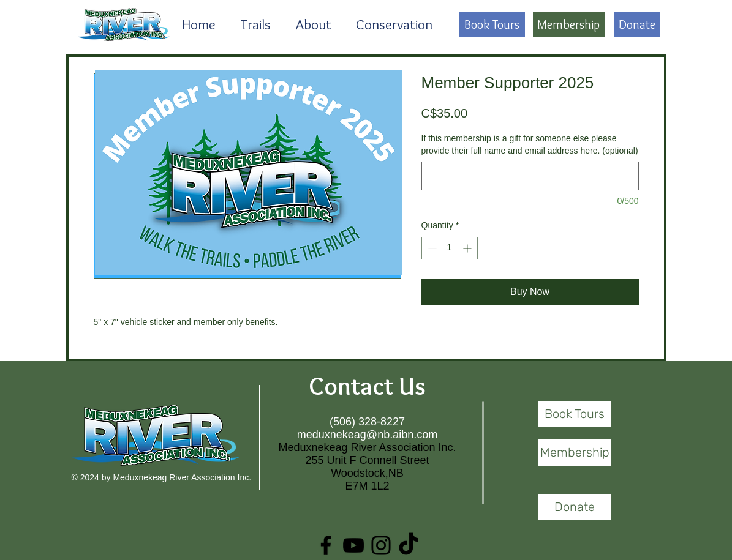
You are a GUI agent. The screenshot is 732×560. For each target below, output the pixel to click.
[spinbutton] (450, 248)
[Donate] (637, 24)
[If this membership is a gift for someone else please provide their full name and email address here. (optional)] (530, 176)
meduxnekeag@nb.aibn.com (367, 435)
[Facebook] (326, 545)
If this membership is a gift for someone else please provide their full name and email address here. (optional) (530, 144)
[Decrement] (431, 248)
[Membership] (569, 24)
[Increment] (468, 248)
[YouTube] (353, 545)
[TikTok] (409, 545)
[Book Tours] (492, 24)
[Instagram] (381, 545)
